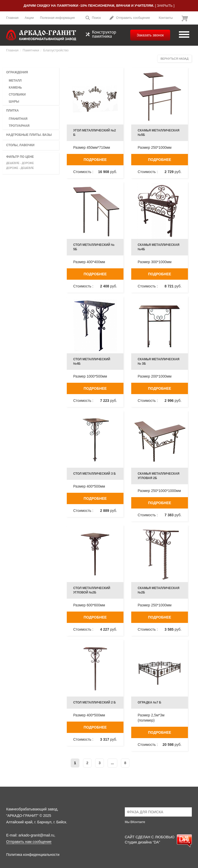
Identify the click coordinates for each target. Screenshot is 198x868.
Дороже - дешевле (20, 168)
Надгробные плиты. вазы (29, 135)
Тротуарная (19, 126)
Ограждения (17, 72)
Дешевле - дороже (20, 163)
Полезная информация (57, 18)
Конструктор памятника (101, 35)
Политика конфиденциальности (33, 855)
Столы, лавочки (20, 145)
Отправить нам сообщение (29, 842)
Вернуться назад (175, 59)
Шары (14, 101)
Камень (15, 88)
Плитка (13, 111)
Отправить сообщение (130, 18)
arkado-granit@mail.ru (36, 835)
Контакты (166, 18)
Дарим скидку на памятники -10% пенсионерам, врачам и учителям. (89, 6)
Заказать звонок (150, 35)
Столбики (17, 95)
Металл (15, 81)
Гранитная (18, 119)
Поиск (93, 18)
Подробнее (95, 160)
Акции (29, 18)
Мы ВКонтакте (135, 822)
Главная (12, 18)
